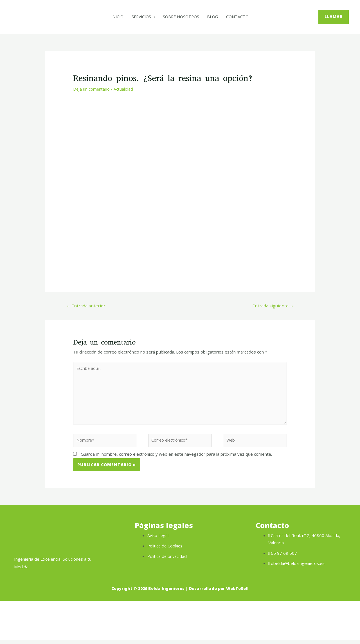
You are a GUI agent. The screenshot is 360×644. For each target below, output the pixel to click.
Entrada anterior (87, 306)
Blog (215, 17)
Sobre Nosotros (182, 17)
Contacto (241, 17)
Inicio (114, 17)
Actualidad (125, 89)
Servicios (140, 17)
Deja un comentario (92, 89)
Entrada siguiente (272, 306)
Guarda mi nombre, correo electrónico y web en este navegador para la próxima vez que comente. (176, 459)
